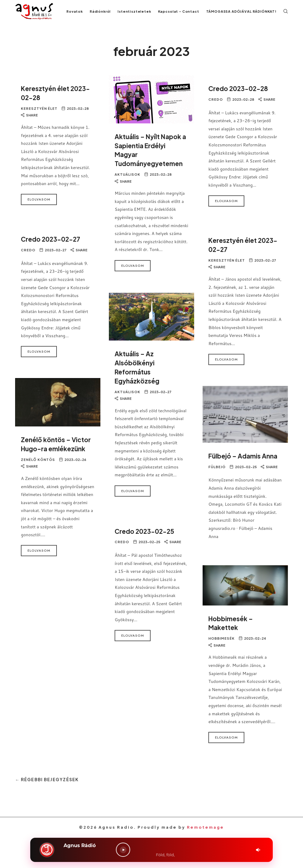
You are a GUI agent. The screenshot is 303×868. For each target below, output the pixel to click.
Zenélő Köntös (38, 467)
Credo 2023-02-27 (52, 246)
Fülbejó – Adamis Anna (245, 462)
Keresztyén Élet (39, 115)
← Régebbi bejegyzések (49, 786)
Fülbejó (217, 473)
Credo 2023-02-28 (240, 95)
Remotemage (205, 834)
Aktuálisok (127, 182)
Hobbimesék (222, 645)
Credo (216, 106)
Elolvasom (39, 206)
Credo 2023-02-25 (146, 537)
